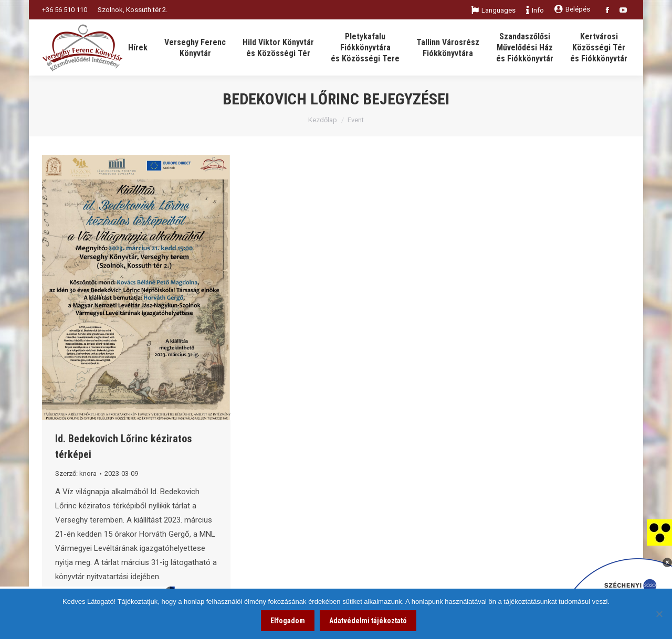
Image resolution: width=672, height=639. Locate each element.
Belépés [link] (572, 9)
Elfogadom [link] (288, 621)
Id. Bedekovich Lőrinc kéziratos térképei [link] (123, 446)
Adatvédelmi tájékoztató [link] (368, 621)
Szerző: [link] (76, 473)
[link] (659, 532)
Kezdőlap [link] (323, 120)
